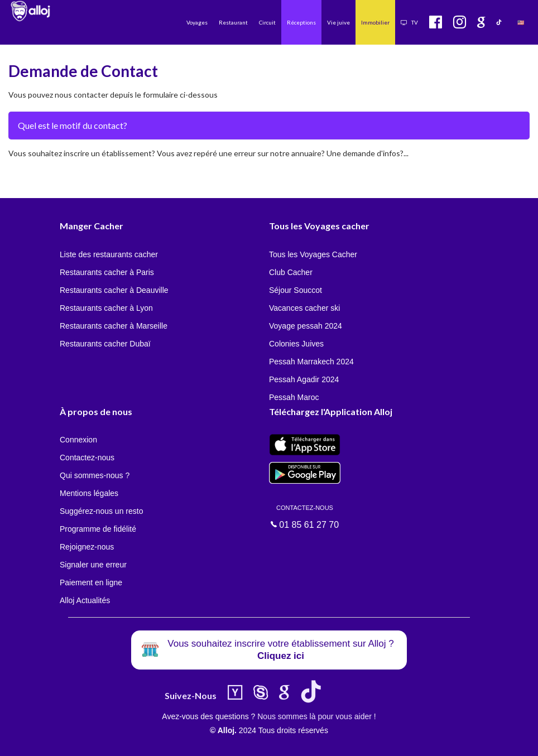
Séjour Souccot (296, 290)
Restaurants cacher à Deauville (114, 290)
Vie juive (338, 22)
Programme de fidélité (98, 529)
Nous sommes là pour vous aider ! (316, 716)
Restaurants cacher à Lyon (106, 308)
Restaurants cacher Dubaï (105, 344)
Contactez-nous (87, 458)
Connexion (78, 440)
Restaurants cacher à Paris (107, 272)
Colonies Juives (296, 344)
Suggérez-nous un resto (101, 511)
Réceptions (301, 22)
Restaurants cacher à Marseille (114, 326)
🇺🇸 (521, 22)
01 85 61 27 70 (305, 516)
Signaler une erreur (93, 565)
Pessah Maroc (294, 397)
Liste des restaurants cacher (109, 254)
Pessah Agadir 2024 (304, 379)
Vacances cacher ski (304, 308)
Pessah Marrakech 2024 (311, 362)
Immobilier (375, 22)
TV (409, 22)
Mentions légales (89, 493)
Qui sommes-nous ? (95, 475)
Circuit (267, 22)
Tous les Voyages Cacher (313, 254)
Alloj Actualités (85, 600)
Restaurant (233, 22)
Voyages (197, 22)
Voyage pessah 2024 (306, 326)
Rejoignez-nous (87, 547)
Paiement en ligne (91, 582)
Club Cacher (291, 272)
